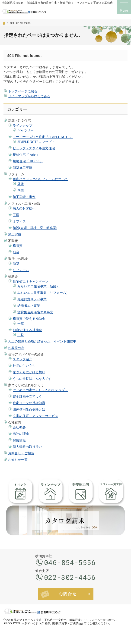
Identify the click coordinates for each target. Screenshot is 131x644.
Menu (124, 7)
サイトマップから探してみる (29, 96)
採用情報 (19, 440)
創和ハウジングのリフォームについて (40, 179)
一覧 (21, 324)
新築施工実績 (22, 168)
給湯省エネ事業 (29, 306)
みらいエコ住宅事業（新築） (38, 286)
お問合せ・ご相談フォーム (66, 594)
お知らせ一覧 (18, 460)
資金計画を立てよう (27, 397)
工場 (16, 215)
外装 (21, 184)
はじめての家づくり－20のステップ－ (40, 390)
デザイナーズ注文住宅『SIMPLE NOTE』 (43, 137)
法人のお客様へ (24, 209)
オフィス (19, 221)
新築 (16, 264)
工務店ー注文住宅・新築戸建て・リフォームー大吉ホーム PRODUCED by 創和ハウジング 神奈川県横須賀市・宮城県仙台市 (60, 622)
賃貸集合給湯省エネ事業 (35, 312)
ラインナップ (22, 126)
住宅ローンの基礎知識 (29, 403)
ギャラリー (26, 130)
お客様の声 (16, 348)
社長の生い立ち (24, 366)
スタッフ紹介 (22, 359)
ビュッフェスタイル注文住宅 (34, 148)
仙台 (16, 252)
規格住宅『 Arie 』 (26, 155)
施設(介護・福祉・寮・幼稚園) (35, 228)
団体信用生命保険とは (29, 410)
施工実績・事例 (24, 197)
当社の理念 (21, 434)
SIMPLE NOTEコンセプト (36, 142)
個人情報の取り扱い (27, 447)
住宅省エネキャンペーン (31, 281)
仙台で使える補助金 (27, 330)
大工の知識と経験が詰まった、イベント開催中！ (44, 341)
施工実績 (15, 234)
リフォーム (21, 270)
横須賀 (18, 246)
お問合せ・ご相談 (21, 453)
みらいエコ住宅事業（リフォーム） (43, 293)
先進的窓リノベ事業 (32, 299)
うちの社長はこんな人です (32, 379)
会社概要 (19, 427)
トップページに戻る (23, 91)
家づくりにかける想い (29, 372)
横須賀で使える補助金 (29, 319)
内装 (21, 190)
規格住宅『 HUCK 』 (28, 161)
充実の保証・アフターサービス (35, 416)
